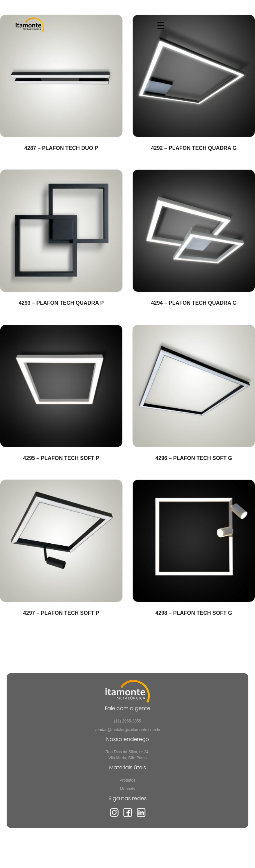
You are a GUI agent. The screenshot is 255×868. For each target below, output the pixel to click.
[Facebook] (128, 816)
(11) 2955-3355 (127, 721)
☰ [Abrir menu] (161, 26)
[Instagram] (114, 816)
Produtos (127, 780)
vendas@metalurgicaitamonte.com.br (128, 730)
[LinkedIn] (141, 816)
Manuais (127, 789)
